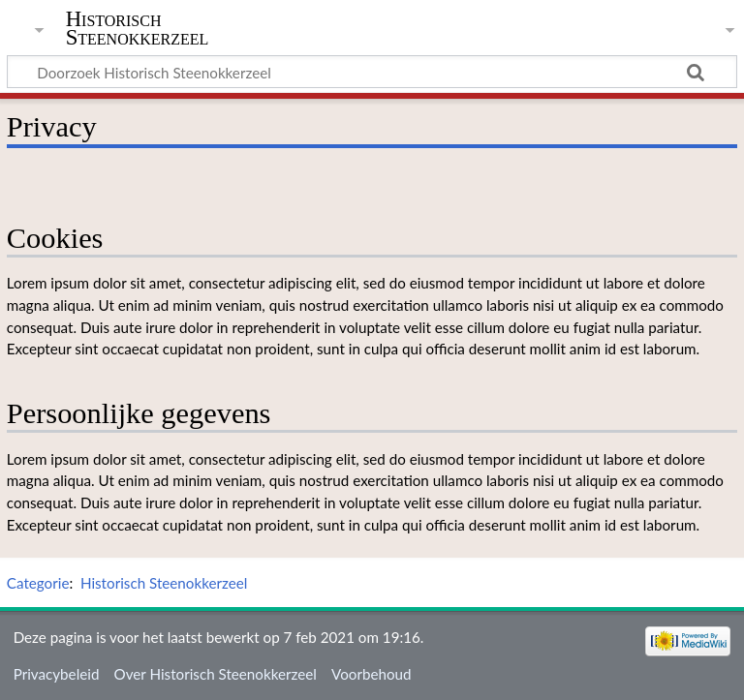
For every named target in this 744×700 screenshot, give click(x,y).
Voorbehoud (371, 674)
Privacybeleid (57, 674)
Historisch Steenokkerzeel (138, 28)
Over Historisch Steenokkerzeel (216, 674)
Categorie (38, 583)
